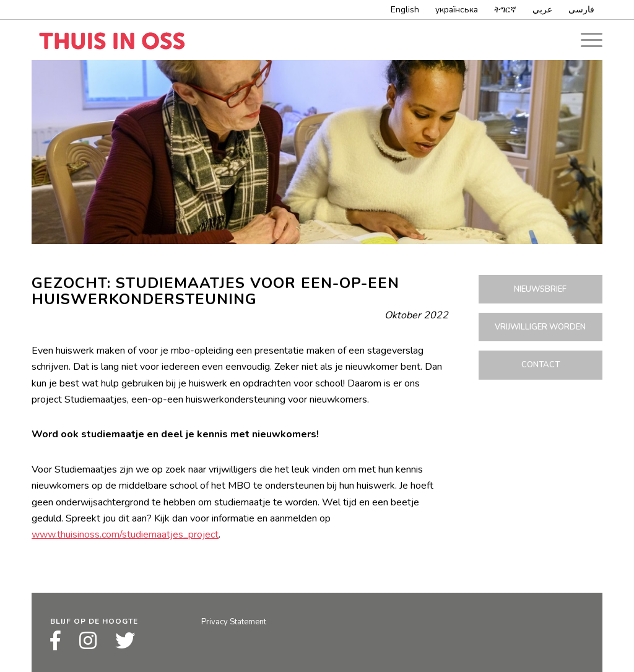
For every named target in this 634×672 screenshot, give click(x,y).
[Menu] (588, 40)
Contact (541, 365)
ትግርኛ (505, 10)
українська (457, 10)
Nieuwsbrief (540, 289)
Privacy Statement (234, 622)
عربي (542, 10)
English (405, 10)
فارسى (581, 10)
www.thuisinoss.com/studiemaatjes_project (125, 535)
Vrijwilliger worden (540, 327)
